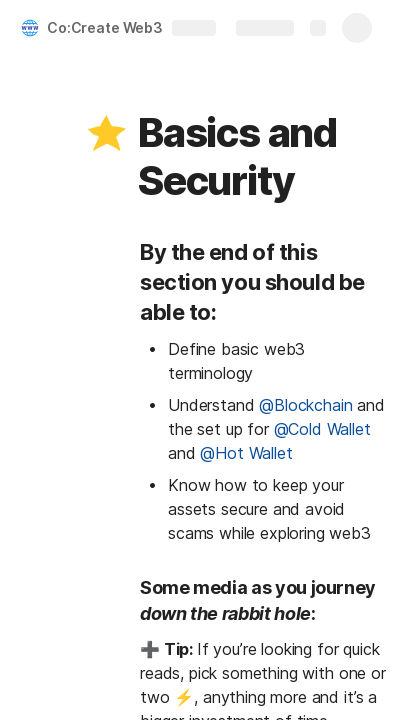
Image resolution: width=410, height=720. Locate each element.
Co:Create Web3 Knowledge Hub (153, 27)
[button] (107, 133)
